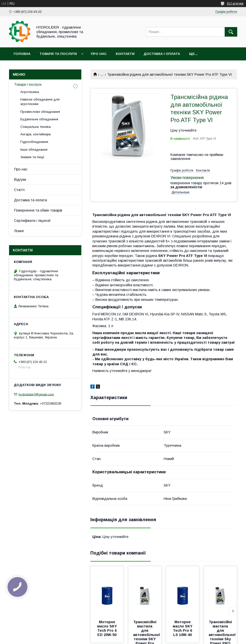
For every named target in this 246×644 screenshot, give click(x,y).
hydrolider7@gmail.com (36, 394)
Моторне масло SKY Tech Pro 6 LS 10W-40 (183, 628)
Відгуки (20, 179)
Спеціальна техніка (36, 127)
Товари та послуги (58, 54)
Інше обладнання (34, 150)
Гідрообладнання (34, 142)
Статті (19, 190)
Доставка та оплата (30, 200)
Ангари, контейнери (36, 134)
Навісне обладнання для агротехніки (40, 102)
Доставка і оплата (162, 54)
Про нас (99, 54)
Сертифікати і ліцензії (32, 221)
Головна (22, 54)
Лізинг (19, 231)
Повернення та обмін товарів (38, 210)
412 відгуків (235, 4)
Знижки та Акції (32, 157)
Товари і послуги (28, 84)
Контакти (125, 54)
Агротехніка (30, 92)
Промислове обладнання (40, 112)
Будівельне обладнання (39, 119)
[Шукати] (231, 32)
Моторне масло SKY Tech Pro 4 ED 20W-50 (108, 628)
